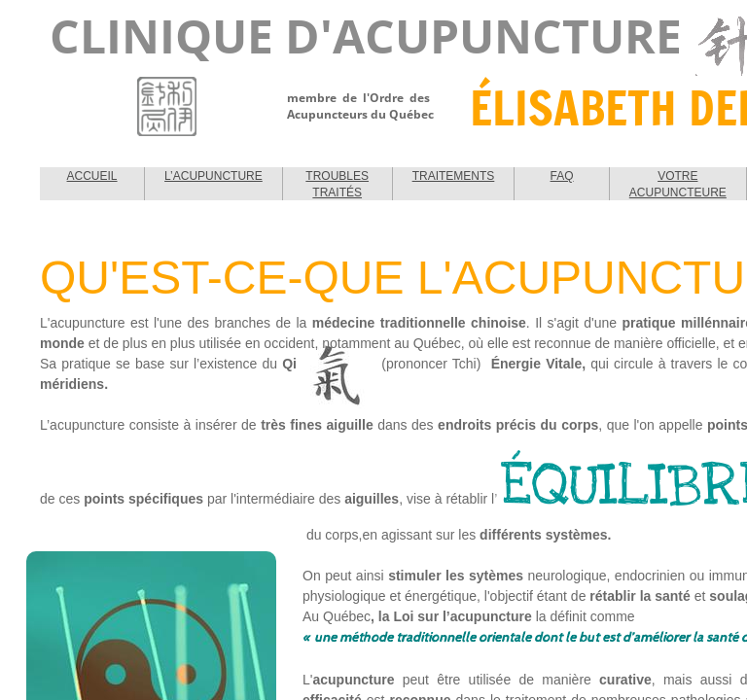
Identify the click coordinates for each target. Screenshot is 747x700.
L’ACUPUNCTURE (213, 176)
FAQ (562, 176)
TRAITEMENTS (454, 176)
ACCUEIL (92, 176)
